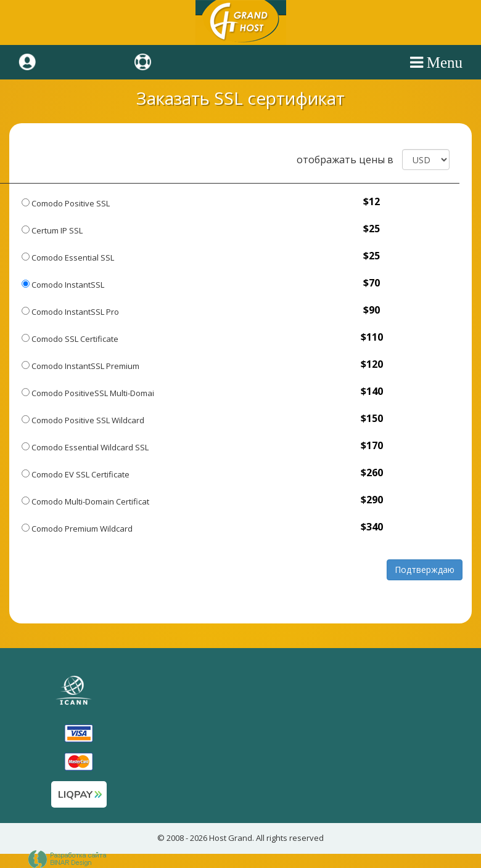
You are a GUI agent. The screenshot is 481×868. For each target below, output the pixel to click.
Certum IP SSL (52, 230)
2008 (175, 838)
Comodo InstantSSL (63, 285)
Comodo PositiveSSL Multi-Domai (88, 393)
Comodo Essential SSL (68, 258)
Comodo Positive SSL (66, 203)
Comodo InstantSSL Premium (80, 366)
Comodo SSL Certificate (70, 339)
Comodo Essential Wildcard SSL (85, 447)
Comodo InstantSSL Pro (70, 312)
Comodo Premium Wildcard (77, 529)
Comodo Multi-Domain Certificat (85, 501)
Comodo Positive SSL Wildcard (83, 420)
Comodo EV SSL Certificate (76, 474)
